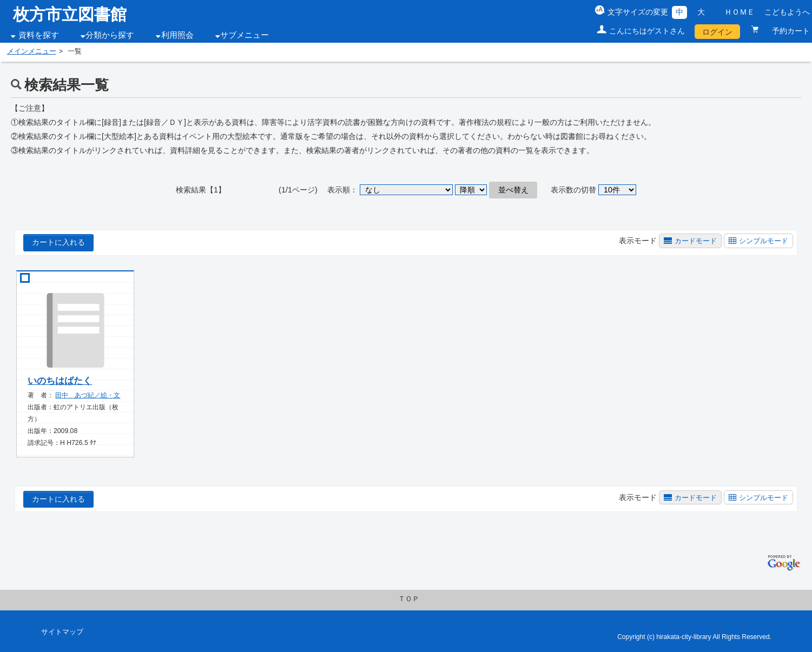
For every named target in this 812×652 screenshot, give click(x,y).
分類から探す (110, 35)
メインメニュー (32, 51)
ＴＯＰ (409, 599)
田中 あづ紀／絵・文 (88, 395)
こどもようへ (787, 12)
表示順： (342, 190)
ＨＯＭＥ (740, 12)
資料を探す (39, 35)
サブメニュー (245, 35)
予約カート (786, 31)
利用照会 (177, 35)
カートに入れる (58, 242)
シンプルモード (764, 241)
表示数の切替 (573, 190)
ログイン (717, 32)
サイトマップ (62, 632)
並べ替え (513, 190)
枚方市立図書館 (70, 14)
